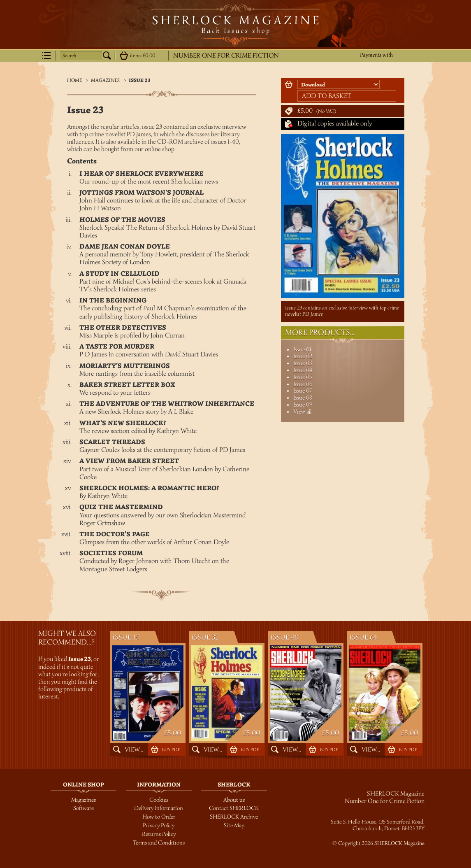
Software (84, 808)
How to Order (159, 817)
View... (134, 749)
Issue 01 (302, 350)
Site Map (234, 825)
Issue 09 (303, 405)
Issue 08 (303, 398)
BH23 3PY (413, 828)
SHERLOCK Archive (234, 817)
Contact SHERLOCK (234, 808)
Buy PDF (171, 749)
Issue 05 (303, 377)
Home (74, 80)
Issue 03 (303, 363)
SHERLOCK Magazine (236, 26)
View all (302, 412)
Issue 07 (303, 391)
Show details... (124, 56)
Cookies (159, 800)
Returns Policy (159, 834)
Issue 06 (303, 384)
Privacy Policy (159, 825)
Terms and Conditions (159, 843)
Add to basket (327, 96)
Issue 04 (303, 370)
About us (234, 800)
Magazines (105, 80)
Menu (46, 56)
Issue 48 (284, 637)
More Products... (320, 333)
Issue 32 (205, 637)
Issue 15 (126, 637)
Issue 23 (140, 80)
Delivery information (159, 808)
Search (69, 56)
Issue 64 (363, 637)
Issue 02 (303, 356)
